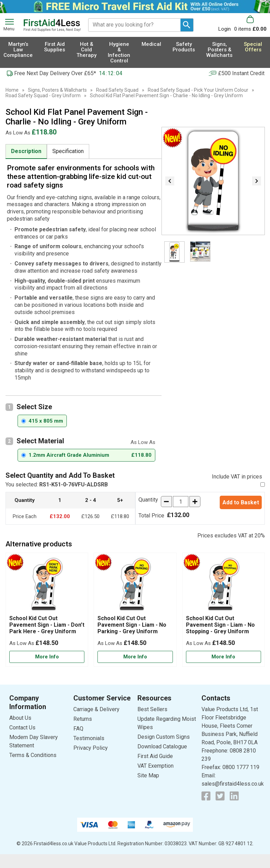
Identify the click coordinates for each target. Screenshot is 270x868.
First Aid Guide (155, 756)
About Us (20, 718)
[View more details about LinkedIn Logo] (234, 796)
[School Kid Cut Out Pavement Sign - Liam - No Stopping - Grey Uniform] (224, 610)
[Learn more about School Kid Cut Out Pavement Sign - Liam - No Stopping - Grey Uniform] (224, 657)
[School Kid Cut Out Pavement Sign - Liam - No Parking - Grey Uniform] (135, 610)
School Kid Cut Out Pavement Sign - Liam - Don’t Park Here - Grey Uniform (47, 625)
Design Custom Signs (164, 737)
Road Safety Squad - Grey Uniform (43, 95)
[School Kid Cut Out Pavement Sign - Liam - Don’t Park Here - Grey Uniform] (47, 610)
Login (225, 29)
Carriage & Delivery (96, 709)
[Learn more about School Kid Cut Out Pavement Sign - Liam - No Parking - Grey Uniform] (135, 657)
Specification (68, 151)
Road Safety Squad (117, 90)
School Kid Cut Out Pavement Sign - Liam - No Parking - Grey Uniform (132, 625)
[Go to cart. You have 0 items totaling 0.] (250, 24)
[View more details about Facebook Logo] (206, 796)
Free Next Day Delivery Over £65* (55, 73)
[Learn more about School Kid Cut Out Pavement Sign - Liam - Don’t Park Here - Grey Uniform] (47, 657)
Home (12, 90)
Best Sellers (152, 709)
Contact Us (22, 728)
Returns (83, 719)
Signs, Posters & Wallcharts (57, 90)
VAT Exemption (155, 766)
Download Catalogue (162, 746)
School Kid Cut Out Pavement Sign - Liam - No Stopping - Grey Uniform (220, 625)
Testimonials (89, 738)
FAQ (78, 729)
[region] (47, 586)
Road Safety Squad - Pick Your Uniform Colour (198, 90)
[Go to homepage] (52, 25)
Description (26, 151)
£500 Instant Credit (241, 73)
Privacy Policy (91, 748)
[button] (226, 24)
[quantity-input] (181, 502)
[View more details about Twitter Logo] (220, 796)
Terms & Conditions (33, 755)
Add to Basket (241, 502)
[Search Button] (187, 25)
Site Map (148, 775)
